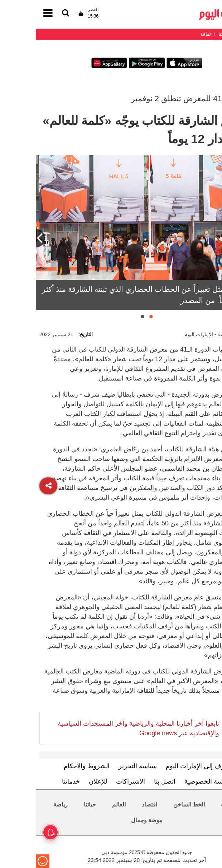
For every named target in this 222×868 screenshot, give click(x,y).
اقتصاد (114, 805)
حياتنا (54, 805)
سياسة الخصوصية (172, 781)
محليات (194, 805)
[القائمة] (30, 13)
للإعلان (62, 781)
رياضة (25, 805)
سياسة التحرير (102, 766)
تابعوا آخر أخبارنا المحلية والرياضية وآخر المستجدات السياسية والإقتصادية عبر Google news (103, 728)
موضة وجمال (111, 820)
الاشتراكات (95, 781)
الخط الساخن (153, 805)
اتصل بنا (129, 781)
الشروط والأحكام (51, 766)
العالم (83, 805)
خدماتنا (35, 781)
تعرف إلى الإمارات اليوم (162, 766)
